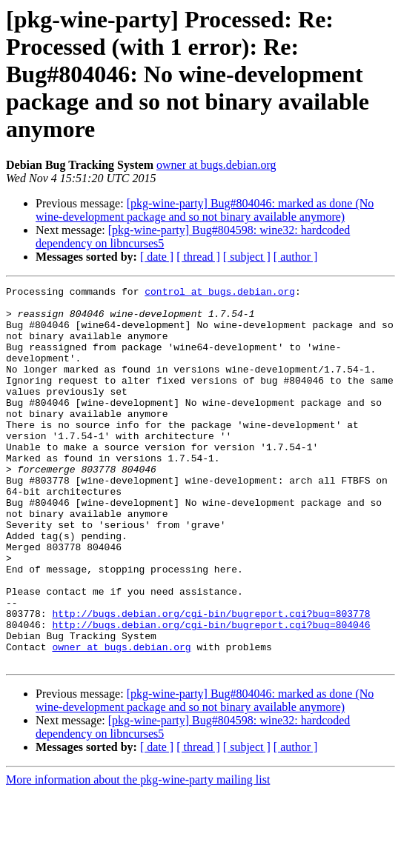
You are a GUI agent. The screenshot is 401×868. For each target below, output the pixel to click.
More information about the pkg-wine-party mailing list (138, 855)
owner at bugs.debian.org (216, 165)
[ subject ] (247, 257)
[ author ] (296, 257)
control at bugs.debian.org (220, 293)
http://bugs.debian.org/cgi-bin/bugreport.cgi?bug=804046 (211, 693)
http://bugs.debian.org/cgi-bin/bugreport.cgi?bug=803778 (211, 680)
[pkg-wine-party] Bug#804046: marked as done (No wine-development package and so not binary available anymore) (205, 210)
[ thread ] (198, 257)
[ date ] (157, 257)
